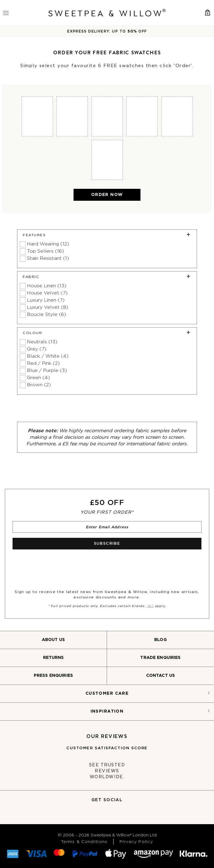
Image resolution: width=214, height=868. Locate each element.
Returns (53, 658)
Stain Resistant (48, 258)
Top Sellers (45, 251)
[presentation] (56, 566)
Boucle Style (46, 314)
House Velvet (47, 293)
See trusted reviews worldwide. (107, 771)
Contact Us (160, 676)
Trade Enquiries (160, 658)
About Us (53, 640)
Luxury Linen (46, 300)
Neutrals (42, 342)
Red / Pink (43, 363)
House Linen (47, 286)
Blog (160, 640)
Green (38, 378)
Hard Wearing (48, 244)
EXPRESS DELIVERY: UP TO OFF (107, 31)
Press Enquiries (53, 676)
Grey (37, 349)
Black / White (48, 356)
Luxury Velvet (48, 307)
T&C (150, 606)
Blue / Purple (47, 370)
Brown (39, 385)
